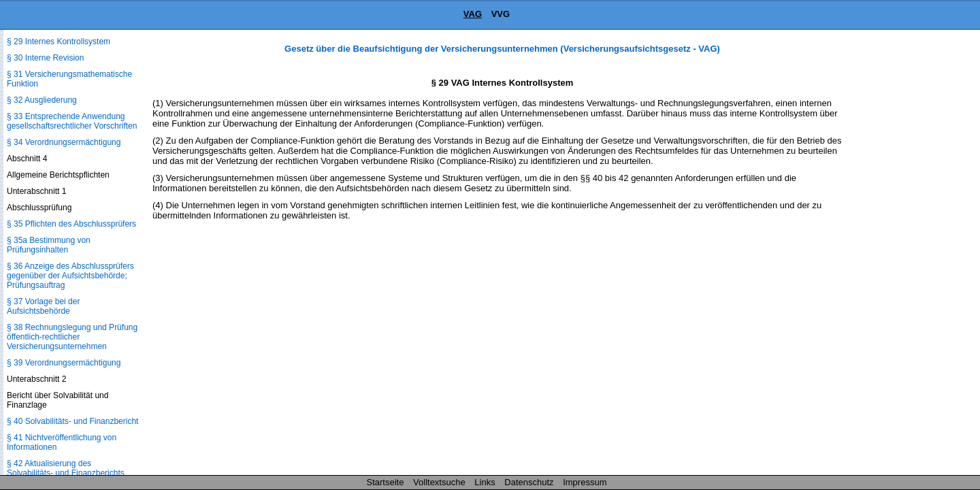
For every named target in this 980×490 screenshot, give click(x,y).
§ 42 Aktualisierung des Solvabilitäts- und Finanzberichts (66, 468)
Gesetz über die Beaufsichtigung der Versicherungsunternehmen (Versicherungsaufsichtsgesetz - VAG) (502, 49)
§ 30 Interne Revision (45, 58)
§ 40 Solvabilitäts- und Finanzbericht (72, 421)
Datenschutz (529, 482)
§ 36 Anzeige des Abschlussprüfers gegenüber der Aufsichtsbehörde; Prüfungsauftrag (70, 276)
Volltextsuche (439, 482)
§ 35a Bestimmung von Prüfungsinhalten (49, 245)
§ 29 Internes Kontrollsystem (59, 42)
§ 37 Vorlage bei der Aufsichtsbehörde (43, 306)
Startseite (386, 482)
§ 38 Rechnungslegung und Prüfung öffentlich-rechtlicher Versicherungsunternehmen (72, 337)
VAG (473, 14)
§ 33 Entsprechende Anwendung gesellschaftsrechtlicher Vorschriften (72, 121)
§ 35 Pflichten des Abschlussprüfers (71, 224)
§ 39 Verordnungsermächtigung (64, 363)
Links (485, 482)
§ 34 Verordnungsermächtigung (64, 142)
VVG (501, 14)
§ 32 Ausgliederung (42, 100)
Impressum (585, 482)
